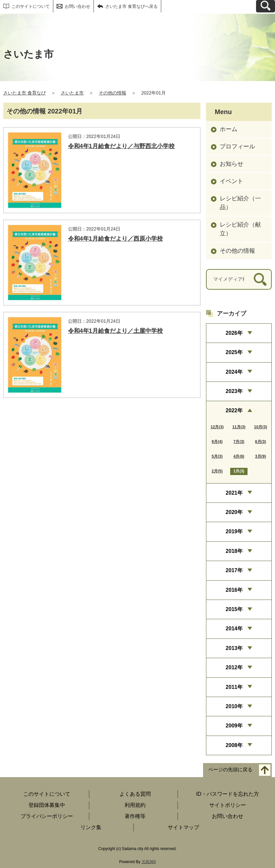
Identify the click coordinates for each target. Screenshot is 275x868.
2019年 (234, 531)
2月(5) (217, 471)
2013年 (234, 648)
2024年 (234, 372)
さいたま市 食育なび (25, 93)
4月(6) (239, 456)
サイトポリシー (228, 805)
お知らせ (232, 164)
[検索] (260, 279)
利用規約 (135, 805)
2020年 (234, 512)
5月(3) (217, 456)
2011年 (234, 687)
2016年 (234, 590)
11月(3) (239, 427)
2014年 (234, 629)
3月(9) (260, 456)
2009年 (234, 726)
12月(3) (217, 427)
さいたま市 (72, 93)
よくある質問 (135, 794)
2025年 (234, 352)
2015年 (234, 609)
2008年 (234, 745)
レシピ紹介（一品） (240, 203)
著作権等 (135, 816)
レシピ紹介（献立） (240, 229)
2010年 (234, 706)
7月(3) (239, 442)
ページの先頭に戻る (230, 770)
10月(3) (261, 427)
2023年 (234, 391)
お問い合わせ (77, 6)
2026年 (234, 333)
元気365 (149, 862)
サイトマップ (183, 827)
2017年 (234, 570)
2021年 (234, 493)
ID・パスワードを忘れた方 (228, 794)
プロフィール (237, 146)
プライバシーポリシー (47, 816)
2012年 (234, 667)
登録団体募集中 (47, 805)
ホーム (229, 129)
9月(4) (217, 442)
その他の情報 (112, 93)
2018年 (234, 551)
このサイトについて (31, 6)
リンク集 (91, 827)
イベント (232, 181)
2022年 (234, 410)
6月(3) (260, 442)
